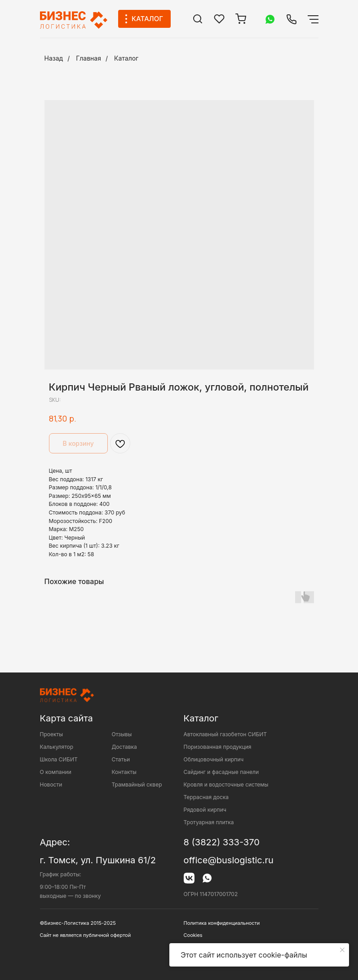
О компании (56, 772)
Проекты (52, 734)
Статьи (121, 759)
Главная (88, 58)
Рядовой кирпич (205, 810)
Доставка (124, 747)
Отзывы (122, 734)
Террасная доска (206, 797)
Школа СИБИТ (59, 759)
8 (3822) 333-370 (222, 842)
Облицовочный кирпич (214, 759)
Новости (51, 784)
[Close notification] (342, 950)
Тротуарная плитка (209, 822)
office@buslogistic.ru (229, 860)
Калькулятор (57, 747)
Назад (54, 58)
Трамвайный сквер (137, 784)
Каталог (126, 58)
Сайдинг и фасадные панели (221, 772)
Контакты (124, 772)
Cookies (193, 935)
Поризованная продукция (218, 747)
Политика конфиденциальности (222, 923)
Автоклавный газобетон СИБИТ (225, 734)
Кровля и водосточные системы (226, 784)
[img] (198, 19)
